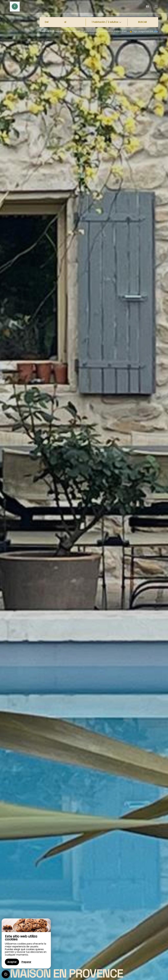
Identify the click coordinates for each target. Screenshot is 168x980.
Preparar (26, 962)
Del (47, 22)
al (65, 22)
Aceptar (12, 962)
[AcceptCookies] (6, 974)
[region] (26, 943)
